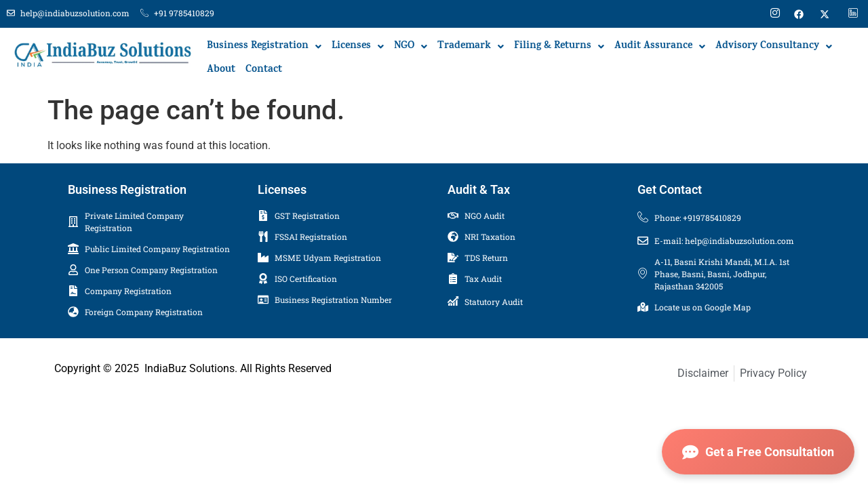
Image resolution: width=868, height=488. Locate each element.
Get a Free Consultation (758, 452)
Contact (264, 70)
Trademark (471, 46)
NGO (411, 46)
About (221, 70)
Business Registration (264, 46)
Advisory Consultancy (774, 46)
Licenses (358, 46)
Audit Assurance (660, 46)
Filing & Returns (559, 46)
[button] (264, 46)
